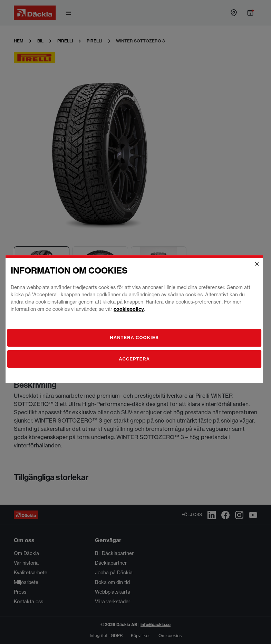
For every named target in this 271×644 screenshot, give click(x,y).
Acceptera (136, 362)
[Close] (258, 267)
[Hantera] (136, 340)
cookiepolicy (130, 312)
